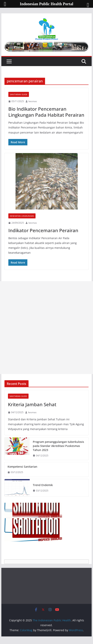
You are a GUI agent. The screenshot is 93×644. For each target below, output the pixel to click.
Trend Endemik (43, 485)
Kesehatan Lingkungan (22, 216)
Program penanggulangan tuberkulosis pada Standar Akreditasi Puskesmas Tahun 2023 (58, 446)
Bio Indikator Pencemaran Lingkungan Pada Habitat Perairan (46, 112)
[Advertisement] (46, 328)
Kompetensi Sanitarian (22, 467)
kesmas (33, 101)
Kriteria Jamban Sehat (32, 404)
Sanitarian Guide (19, 94)
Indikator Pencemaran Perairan (43, 230)
